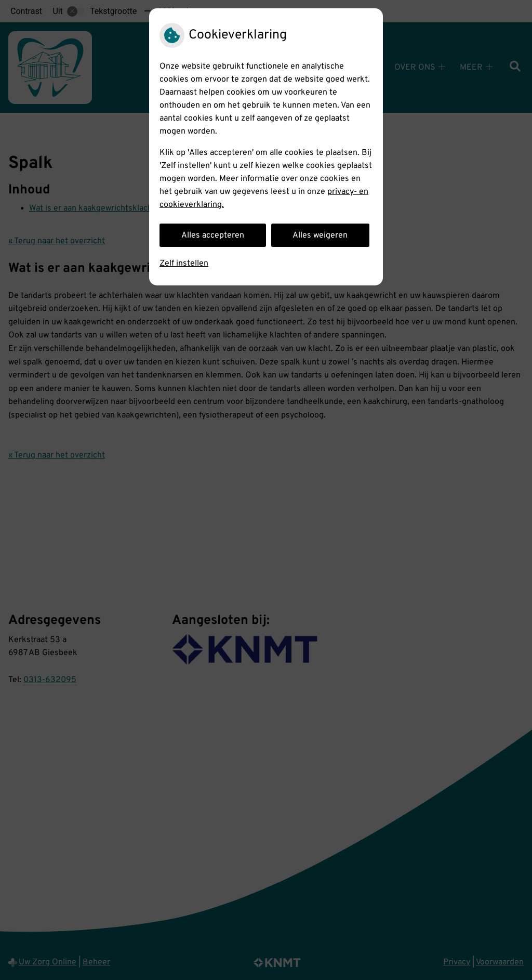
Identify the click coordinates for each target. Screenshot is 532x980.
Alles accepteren (213, 236)
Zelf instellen (184, 264)
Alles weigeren (320, 236)
